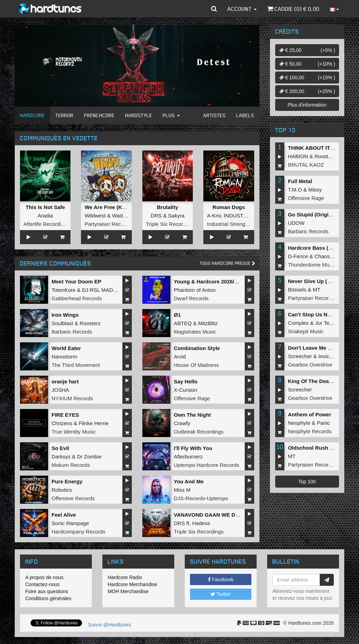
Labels (245, 115)
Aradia (45, 216)
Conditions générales (48, 598)
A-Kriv (214, 216)
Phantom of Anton (195, 290)
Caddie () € (293, 9)
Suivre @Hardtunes (109, 625)
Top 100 (307, 482)
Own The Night (192, 415)
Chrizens (62, 423)
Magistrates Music (195, 332)
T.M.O (295, 190)
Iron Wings (65, 315)
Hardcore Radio (125, 577)
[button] (214, 9)
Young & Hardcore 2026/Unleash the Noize (227, 281)
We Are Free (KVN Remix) (116, 207)
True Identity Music (74, 432)
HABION (298, 156)
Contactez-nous (42, 584)
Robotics (62, 490)
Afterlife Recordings (46, 224)
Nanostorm (64, 357)
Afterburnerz (188, 457)
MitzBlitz (208, 323)
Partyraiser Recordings (111, 224)
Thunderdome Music (312, 265)
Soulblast (62, 323)
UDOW (296, 223)
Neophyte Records (310, 431)
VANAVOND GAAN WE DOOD (211, 515)
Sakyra (177, 216)
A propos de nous (44, 577)
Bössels (297, 290)
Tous (228, 263)
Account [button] (242, 9)
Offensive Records (73, 498)
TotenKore (63, 290)
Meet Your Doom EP (76, 281)
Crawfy (182, 423)
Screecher (300, 356)
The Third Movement (76, 365)
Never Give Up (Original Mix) (323, 281)
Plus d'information (307, 105)
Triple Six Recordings (171, 224)
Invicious (328, 356)
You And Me (189, 481)
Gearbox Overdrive (310, 365)
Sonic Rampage (70, 523)
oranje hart (65, 381)
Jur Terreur (328, 323)
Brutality (168, 207)
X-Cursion (186, 390)
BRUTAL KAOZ (306, 165)
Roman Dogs (229, 207)
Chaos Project (331, 256)
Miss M (182, 490)
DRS (156, 216)
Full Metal (300, 181)
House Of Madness (196, 365)
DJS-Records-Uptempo (201, 498)
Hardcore (32, 115)
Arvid (180, 357)
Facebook (221, 579)
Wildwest (95, 216)
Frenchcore (99, 115)
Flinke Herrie (94, 423)
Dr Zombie (89, 457)
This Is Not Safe (45, 207)
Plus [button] (171, 115)
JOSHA (60, 390)
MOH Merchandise (128, 591)
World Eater (66, 348)
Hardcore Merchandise (133, 584)
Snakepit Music (306, 331)
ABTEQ (183, 323)
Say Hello (186, 381)
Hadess (201, 523)
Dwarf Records (191, 298)
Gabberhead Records (77, 298)
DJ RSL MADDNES (105, 290)
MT (317, 290)
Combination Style (197, 348)
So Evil (60, 448)
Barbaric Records (72, 332)
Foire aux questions (47, 591)
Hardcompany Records (78, 532)
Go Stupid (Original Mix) (318, 214)
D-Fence (298, 256)
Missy (315, 190)
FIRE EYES (65, 415)
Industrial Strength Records (239, 224)
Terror (65, 115)
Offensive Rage (192, 398)
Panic (324, 423)
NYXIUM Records (72, 398)
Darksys (61, 457)
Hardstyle (139, 115)
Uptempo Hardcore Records (207, 465)
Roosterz (90, 323)
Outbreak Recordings (199, 432)
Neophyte (299, 423)
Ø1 (177, 315)
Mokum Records (71, 465)
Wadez (120, 216)
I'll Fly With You (193, 448)
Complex (298, 323)
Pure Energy (67, 481)
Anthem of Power (309, 414)
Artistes (215, 115)
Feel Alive (64, 515)
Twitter (221, 594)
